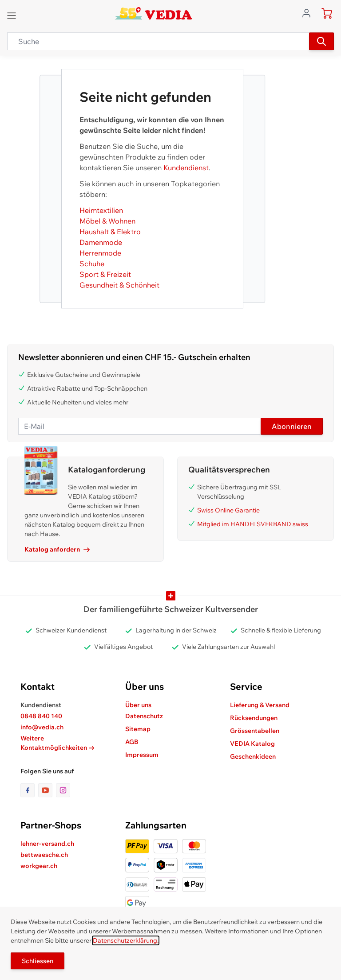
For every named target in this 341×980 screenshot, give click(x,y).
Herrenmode (100, 253)
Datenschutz (144, 716)
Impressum (142, 755)
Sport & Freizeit (105, 274)
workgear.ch (39, 866)
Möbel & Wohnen (107, 221)
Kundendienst (186, 168)
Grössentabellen (255, 731)
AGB (132, 742)
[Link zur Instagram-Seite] (63, 790)
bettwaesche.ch (44, 855)
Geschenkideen (253, 756)
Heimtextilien (101, 210)
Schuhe (92, 264)
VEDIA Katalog (252, 744)
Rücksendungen (254, 718)
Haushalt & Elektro (110, 232)
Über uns (138, 705)
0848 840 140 (41, 716)
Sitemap (138, 729)
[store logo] (153, 13)
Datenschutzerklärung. (126, 940)
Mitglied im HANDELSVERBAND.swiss (253, 524)
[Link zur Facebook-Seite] (29, 790)
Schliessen (38, 961)
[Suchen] (321, 41)
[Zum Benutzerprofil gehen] (309, 12)
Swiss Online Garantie (228, 510)
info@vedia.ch (42, 727)
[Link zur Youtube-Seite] (47, 790)
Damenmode (101, 242)
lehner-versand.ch (47, 844)
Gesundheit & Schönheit (119, 285)
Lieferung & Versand (260, 705)
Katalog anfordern (57, 549)
